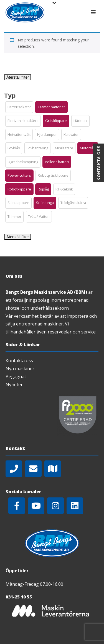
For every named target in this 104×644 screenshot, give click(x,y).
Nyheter (14, 385)
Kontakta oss (19, 361)
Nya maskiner (20, 369)
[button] (19, 107)
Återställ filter (18, 77)
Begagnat (16, 377)
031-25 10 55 (19, 597)
